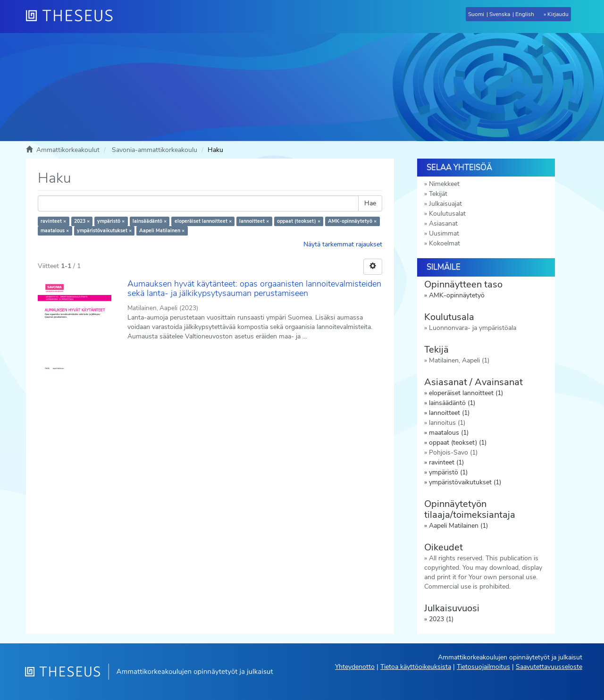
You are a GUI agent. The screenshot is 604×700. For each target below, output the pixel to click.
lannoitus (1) (447, 423)
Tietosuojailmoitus (483, 667)
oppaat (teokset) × (299, 221)
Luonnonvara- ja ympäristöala (473, 328)
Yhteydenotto (355, 667)
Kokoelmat (445, 243)
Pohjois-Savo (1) (453, 452)
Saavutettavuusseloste (549, 667)
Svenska (500, 14)
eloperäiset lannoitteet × (203, 221)
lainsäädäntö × (150, 221)
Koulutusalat (447, 214)
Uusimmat (444, 233)
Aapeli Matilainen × (162, 231)
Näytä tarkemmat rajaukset (343, 244)
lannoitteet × (254, 221)
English (525, 14)
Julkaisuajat (445, 204)
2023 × (82, 221)
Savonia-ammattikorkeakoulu (155, 150)
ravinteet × (53, 221)
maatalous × (55, 231)
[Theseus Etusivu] (73, 17)
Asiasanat (443, 223)
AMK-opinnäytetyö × (352, 221)
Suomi (476, 14)
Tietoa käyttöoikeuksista (416, 667)
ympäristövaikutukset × (104, 231)
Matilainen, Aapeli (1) (459, 360)
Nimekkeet (444, 184)
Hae (370, 203)
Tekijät (438, 194)
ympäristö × (111, 221)
